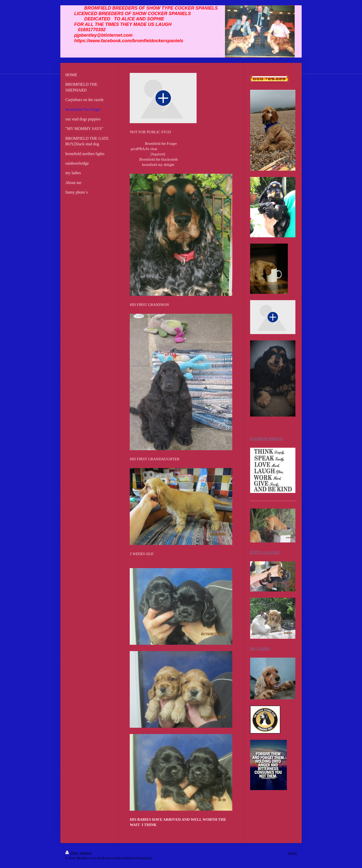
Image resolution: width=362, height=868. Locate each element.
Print (72, 853)
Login (292, 853)
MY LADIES (260, 649)
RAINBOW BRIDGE (267, 439)
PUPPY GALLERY (265, 552)
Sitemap (86, 853)
